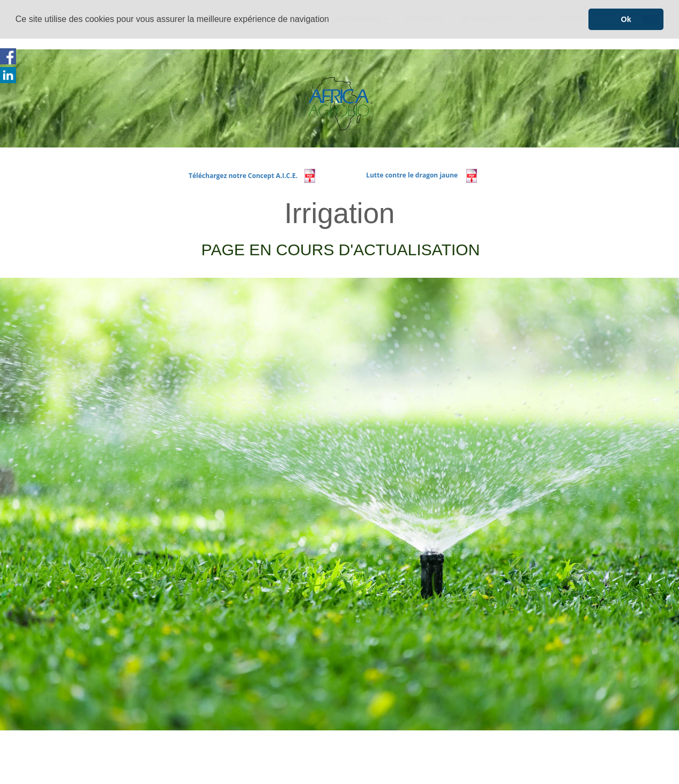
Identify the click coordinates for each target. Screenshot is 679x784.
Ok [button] (626, 19)
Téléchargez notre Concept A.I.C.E (242, 175)
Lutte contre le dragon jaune (413, 175)
